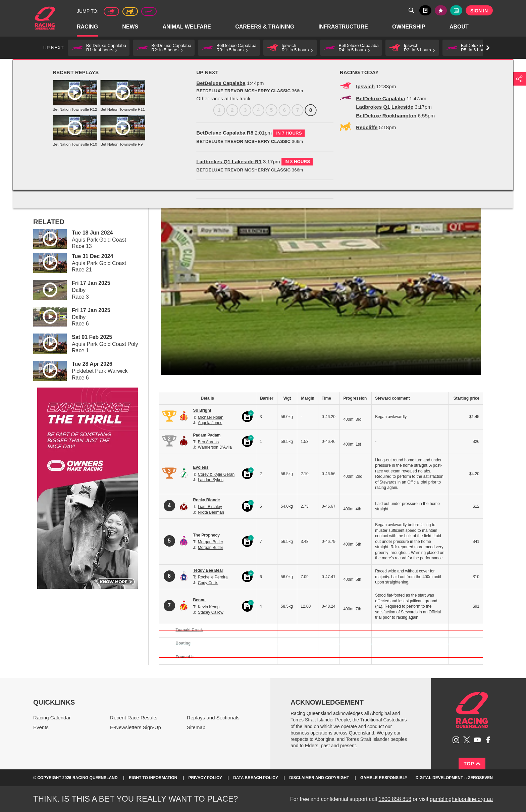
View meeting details (67, 153)
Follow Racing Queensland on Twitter (467, 740)
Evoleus (201, 467)
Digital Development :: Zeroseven (454, 778)
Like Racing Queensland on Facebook (488, 740)
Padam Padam (207, 435)
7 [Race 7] (118, 136)
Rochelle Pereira (213, 577)
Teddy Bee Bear (208, 570)
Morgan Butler (211, 542)
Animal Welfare (187, 27)
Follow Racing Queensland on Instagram (456, 740)
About (459, 27)
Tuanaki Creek (189, 630)
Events (41, 727)
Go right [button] (488, 48)
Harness (130, 11)
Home (45, 18)
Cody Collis (208, 583)
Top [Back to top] (472, 764)
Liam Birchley (210, 507)
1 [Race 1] (39, 136)
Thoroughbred (111, 11)
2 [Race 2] (52, 136)
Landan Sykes (211, 480)
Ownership (409, 27)
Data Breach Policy (256, 778)
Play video (45, 238)
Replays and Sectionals (93, 66)
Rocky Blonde (207, 500)
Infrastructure (344, 27)
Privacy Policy (205, 778)
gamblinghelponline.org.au (461, 799)
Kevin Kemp (209, 607)
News (130, 27)
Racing (88, 27)
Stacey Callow (211, 612)
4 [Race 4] (78, 136)
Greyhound (149, 11)
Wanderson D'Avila (215, 447)
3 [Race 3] (65, 136)
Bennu (199, 600)
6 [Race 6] (104, 136)
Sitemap (196, 727)
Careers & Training (265, 27)
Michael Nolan (211, 417)
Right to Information (153, 778)
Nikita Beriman (211, 512)
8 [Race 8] (131, 136)
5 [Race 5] (91, 136)
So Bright (202, 410)
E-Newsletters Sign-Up (136, 727)
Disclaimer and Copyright (319, 778)
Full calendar (456, 10)
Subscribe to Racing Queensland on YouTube (477, 740)
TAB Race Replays (139, 66)
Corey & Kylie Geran (216, 474)
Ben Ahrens (208, 442)
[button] (99, 48)
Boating (183, 643)
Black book (425, 10)
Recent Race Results (134, 718)
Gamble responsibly (384, 778)
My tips (441, 10)
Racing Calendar (52, 718)
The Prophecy (206, 535)
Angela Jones (210, 423)
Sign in (479, 11)
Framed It (185, 657)
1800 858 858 (395, 799)
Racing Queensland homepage (472, 710)
